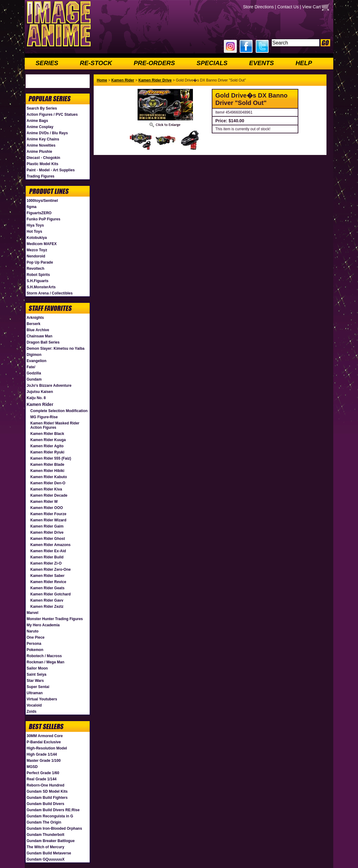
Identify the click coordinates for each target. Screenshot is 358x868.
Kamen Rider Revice (48, 582)
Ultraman (35, 693)
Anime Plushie (39, 152)
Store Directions (258, 7)
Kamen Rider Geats (47, 588)
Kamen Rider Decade (49, 495)
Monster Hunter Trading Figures (55, 619)
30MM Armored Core (45, 736)
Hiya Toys (35, 225)
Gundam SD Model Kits (47, 791)
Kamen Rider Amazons (50, 545)
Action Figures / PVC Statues (52, 115)
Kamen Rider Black (47, 434)
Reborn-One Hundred (45, 785)
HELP (304, 63)
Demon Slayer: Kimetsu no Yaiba (55, 348)
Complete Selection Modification (59, 411)
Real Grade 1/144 (42, 779)
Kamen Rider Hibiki (47, 471)
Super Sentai (38, 687)
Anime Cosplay (40, 127)
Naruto (33, 631)
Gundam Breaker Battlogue (51, 841)
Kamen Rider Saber (47, 576)
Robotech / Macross (44, 656)
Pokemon (35, 650)
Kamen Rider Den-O (48, 483)
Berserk (34, 324)
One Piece (36, 637)
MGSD (32, 767)
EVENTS (262, 63)
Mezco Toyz (37, 250)
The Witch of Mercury (45, 847)
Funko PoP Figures (43, 219)
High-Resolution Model (47, 748)
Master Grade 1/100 (44, 761)
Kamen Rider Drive (47, 532)
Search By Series (42, 108)
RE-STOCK (96, 63)
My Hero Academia (43, 625)
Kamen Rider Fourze (48, 514)
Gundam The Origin (44, 822)
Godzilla (34, 373)
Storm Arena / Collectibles (50, 293)
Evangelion (36, 361)
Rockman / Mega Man (45, 662)
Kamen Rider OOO (47, 508)
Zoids (32, 712)
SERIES (47, 63)
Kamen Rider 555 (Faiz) (51, 458)
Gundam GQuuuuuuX (46, 859)
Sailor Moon (37, 668)
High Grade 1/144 (42, 754)
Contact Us (288, 7)
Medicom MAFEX (42, 244)
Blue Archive (38, 330)
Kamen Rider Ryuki (47, 452)
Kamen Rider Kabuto (49, 477)
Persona (34, 644)
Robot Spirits (38, 275)
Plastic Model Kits (43, 164)
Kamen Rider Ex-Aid (48, 551)
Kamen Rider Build (47, 557)
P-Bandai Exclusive (44, 742)
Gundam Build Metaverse (49, 853)
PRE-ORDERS (154, 63)
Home (102, 80)
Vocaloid (34, 705)
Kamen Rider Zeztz (47, 607)
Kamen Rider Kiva (46, 489)
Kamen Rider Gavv (47, 600)
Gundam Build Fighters (47, 798)
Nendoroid (36, 256)
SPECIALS (212, 63)
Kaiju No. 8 (36, 398)
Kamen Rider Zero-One (51, 570)
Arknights (35, 318)
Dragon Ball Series (43, 342)
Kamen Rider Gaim (47, 526)
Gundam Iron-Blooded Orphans (54, 828)
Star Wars (35, 681)
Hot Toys (34, 232)
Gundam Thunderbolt (45, 835)
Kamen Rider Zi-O (46, 563)
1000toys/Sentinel (42, 201)
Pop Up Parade (40, 262)
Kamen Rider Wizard (48, 520)
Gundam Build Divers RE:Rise (53, 810)
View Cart (312, 7)
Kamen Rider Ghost (48, 539)
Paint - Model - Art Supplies (51, 170)
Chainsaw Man (39, 336)
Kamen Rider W (44, 502)
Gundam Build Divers (45, 804)
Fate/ (31, 367)
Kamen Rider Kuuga (48, 440)
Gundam (34, 379)
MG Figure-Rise (44, 417)
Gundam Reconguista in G (50, 816)
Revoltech (35, 269)
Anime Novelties (41, 145)
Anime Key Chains (43, 139)
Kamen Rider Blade (47, 465)
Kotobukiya (37, 238)
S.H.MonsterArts (41, 287)
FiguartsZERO (39, 213)
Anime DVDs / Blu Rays (47, 133)
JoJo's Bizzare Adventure (49, 386)
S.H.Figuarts (38, 281)
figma (32, 207)
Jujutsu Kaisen (40, 392)
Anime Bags (37, 121)
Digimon (34, 355)
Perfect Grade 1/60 (43, 773)
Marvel (32, 613)
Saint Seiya (36, 674)
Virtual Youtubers (42, 699)
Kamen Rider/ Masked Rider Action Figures (55, 425)
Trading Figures (40, 176)
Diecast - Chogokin (43, 158)
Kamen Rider (40, 404)
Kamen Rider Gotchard (51, 594)
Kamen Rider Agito (47, 446)
